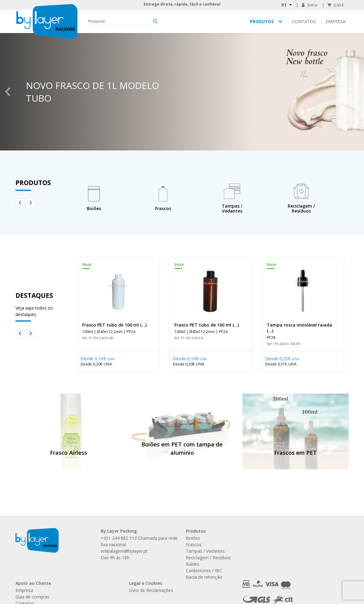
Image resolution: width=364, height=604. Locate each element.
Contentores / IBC (204, 570)
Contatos (304, 21)
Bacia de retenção (204, 577)
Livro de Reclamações (151, 590)
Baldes (193, 564)
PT (285, 5)
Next (352, 92)
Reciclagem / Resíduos (208, 558)
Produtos (262, 21)
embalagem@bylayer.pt (124, 551)
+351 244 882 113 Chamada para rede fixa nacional (139, 541)
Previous (8, 92)
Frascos (194, 545)
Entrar (310, 5)
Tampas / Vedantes (205, 551)
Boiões (193, 538)
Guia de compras (32, 597)
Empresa (336, 21)
